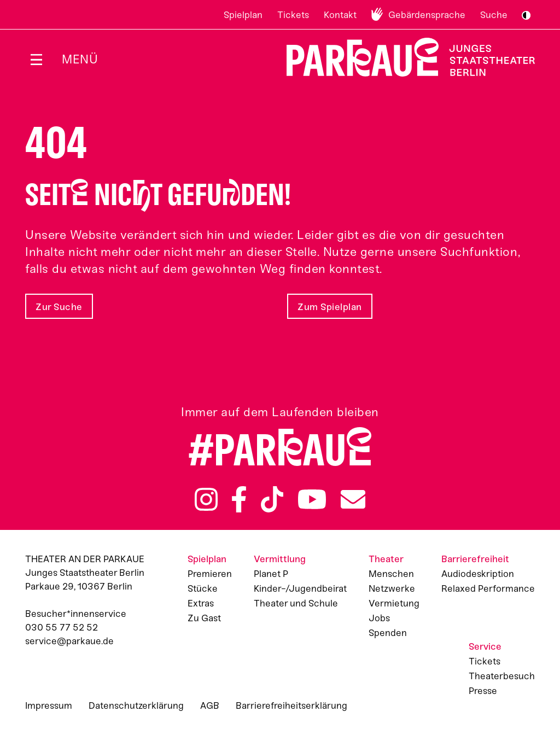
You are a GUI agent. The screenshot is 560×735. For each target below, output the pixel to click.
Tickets (293, 15)
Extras (201, 603)
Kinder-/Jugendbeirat (300, 588)
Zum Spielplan (330, 307)
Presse (483, 691)
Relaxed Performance (488, 588)
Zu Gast (204, 618)
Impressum (49, 705)
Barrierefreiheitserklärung (291, 705)
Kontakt (340, 15)
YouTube (312, 499)
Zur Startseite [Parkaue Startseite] (404, 57)
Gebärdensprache (427, 15)
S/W (526, 15)
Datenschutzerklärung (136, 705)
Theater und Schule (296, 603)
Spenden (388, 633)
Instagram (206, 499)
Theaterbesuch (502, 676)
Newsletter (353, 499)
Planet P (271, 574)
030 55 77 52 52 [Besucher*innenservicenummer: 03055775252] (62, 627)
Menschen (391, 574)
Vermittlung (280, 559)
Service (485, 646)
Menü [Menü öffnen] (80, 59)
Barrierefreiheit (475, 559)
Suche (494, 15)
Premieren (210, 574)
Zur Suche (59, 307)
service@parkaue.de (69, 641)
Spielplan (243, 15)
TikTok (272, 499)
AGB (210, 705)
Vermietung (394, 603)
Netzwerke (392, 588)
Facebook (239, 499)
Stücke (203, 588)
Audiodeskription (478, 574)
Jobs (379, 618)
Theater (386, 559)
